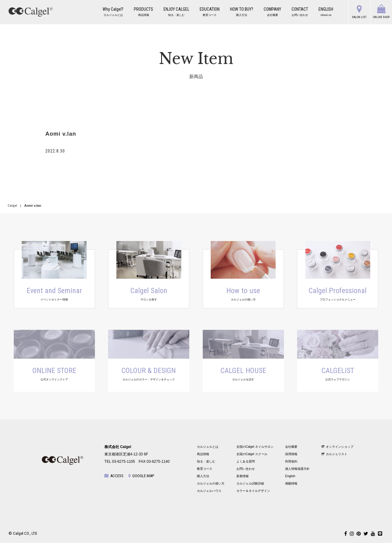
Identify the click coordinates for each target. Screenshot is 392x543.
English (290, 476)
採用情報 (291, 454)
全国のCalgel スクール (252, 454)
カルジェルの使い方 (211, 483)
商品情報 (203, 454)
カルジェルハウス (209, 491)
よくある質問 (246, 461)
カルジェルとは (208, 447)
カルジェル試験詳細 (250, 483)
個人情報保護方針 (297, 469)
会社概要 (291, 447)
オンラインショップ (338, 447)
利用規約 (291, 461)
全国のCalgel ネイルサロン (255, 447)
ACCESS (114, 476)
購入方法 (203, 476)
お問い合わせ (246, 469)
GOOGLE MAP (141, 476)
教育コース (205, 469)
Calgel (12, 206)
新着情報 (243, 476)
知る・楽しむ (206, 461)
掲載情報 (291, 483)
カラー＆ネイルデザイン (253, 491)
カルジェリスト (335, 454)
